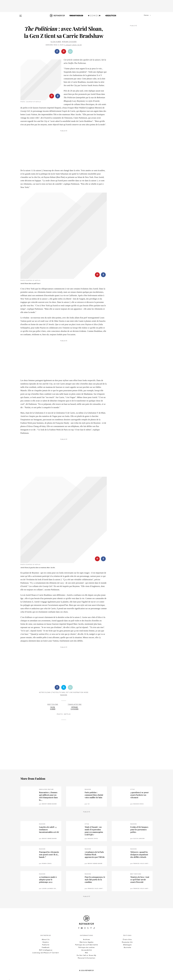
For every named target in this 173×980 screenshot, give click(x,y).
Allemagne (127, 945)
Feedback (46, 947)
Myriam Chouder (69, 42)
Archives (86, 940)
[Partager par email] (70, 51)
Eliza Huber (56, 42)
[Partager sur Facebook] (57, 51)
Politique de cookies (87, 947)
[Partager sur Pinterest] (64, 51)
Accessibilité (86, 950)
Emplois (46, 942)
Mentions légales (86, 942)
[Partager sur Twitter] (64, 687)
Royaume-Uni (127, 942)
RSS (86, 953)
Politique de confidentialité (86, 945)
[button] (141, 18)
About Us (46, 940)
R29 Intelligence (46, 950)
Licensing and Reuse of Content (46, 953)
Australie (127, 947)
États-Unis (127, 940)
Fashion (64, 695)
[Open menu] (21, 15)
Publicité (46, 945)
